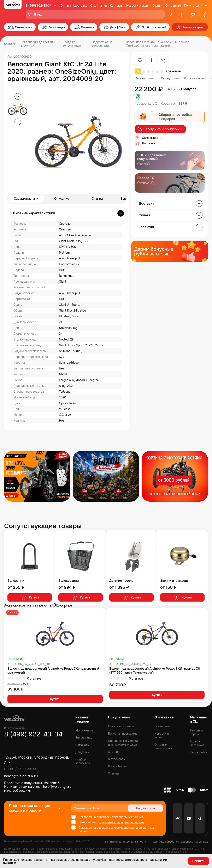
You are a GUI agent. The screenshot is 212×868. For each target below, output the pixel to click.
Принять (198, 861)
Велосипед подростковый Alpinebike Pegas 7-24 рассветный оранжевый (53, 671)
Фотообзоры (117, 759)
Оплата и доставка (74, 6)
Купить (30, 598)
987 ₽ (183, 104)
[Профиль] (204, 14)
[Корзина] (193, 14)
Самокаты (82, 745)
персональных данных (127, 817)
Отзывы (97, 199)
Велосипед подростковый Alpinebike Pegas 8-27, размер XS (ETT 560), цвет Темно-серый (155, 671)
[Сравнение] (181, 14)
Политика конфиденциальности (126, 842)
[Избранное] (170, 14)
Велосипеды (84, 738)
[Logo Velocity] (13, 9)
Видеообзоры (117, 766)
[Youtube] (189, 818)
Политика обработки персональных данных (180, 842)
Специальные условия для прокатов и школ (124, 743)
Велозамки (16, 581)
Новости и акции (138, 6)
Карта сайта (198, 752)
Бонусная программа (123, 734)
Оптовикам (173, 6)
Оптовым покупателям (163, 746)
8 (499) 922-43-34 (39, 6)
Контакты (117, 6)
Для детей (82, 752)
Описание (62, 199)
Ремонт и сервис (196, 732)
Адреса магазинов (197, 743)
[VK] (178, 818)
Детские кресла (121, 581)
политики (10, 862)
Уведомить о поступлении (160, 129)
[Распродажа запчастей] (37, 477)
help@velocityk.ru (57, 787)
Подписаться (147, 808)
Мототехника (84, 730)
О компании (99, 6)
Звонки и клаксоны (175, 581)
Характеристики (26, 199)
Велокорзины (69, 581)
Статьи (157, 6)
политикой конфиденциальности (121, 822)
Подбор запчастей (83, 761)
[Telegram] (200, 818)
